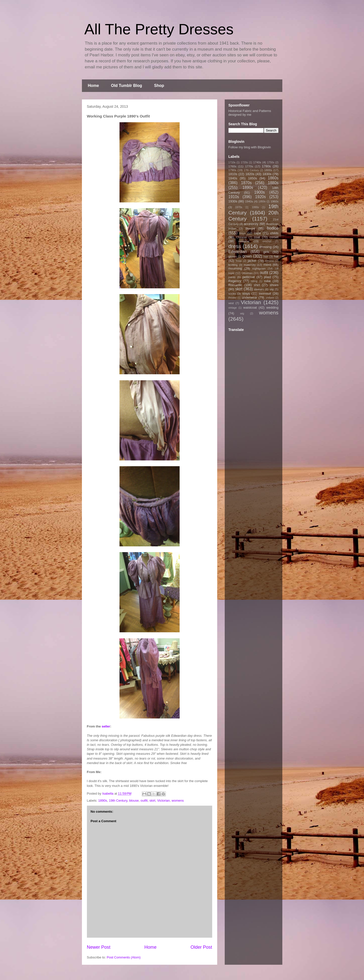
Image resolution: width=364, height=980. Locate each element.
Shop (159, 86)
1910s (234, 197)
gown (247, 256)
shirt (257, 285)
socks (232, 293)
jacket (252, 261)
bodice (273, 228)
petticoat (249, 277)
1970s (239, 207)
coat (257, 237)
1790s (232, 170)
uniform (270, 298)
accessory (251, 224)
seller (106, 726)
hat (276, 256)
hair (266, 256)
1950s (262, 202)
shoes (274, 285)
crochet (267, 241)
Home (93, 86)
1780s (266, 166)
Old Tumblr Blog (127, 86)
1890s (103, 801)
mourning (235, 268)
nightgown (259, 268)
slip (272, 289)
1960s (275, 201)
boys (242, 233)
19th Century (118, 801)
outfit (144, 801)
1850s (252, 178)
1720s (244, 162)
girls (266, 252)
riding (254, 281)
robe (267, 281)
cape (258, 233)
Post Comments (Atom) (124, 957)
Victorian (163, 801)
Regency (235, 281)
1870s (246, 183)
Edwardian (238, 252)
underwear (249, 297)
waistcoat (250, 308)
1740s (257, 162)
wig (242, 314)
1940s (249, 201)
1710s (232, 162)
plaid (267, 277)
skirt (152, 801)
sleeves (259, 289)
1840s (233, 178)
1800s (268, 170)
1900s (260, 192)
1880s (273, 183)
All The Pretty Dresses (159, 29)
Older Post (201, 947)
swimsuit (265, 293)
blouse (134, 801)
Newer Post (99, 947)
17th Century (251, 170)
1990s (255, 207)
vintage (233, 308)
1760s (232, 166)
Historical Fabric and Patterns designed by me (250, 113)
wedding (272, 308)
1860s (273, 178)
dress (235, 246)
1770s (249, 166)
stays (246, 293)
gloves (233, 256)
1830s (267, 174)
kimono (270, 261)
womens (178, 801)
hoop (239, 261)
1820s (250, 174)
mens (267, 265)
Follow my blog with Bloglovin (250, 147)
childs (274, 233)
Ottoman (247, 273)
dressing (265, 247)
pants (232, 277)
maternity (250, 265)
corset (274, 237)
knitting (233, 265)
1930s (233, 201)
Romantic (235, 285)
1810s (233, 174)
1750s (271, 162)
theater (232, 298)
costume (244, 241)
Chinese (241, 237)
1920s (261, 197)
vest (231, 303)
